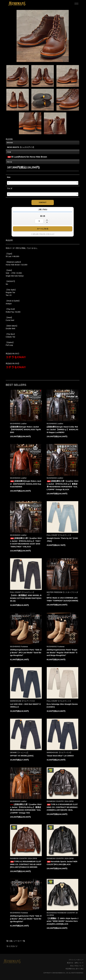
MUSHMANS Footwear (19, 647)
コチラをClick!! (16, 357)
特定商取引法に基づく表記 (75, 969)
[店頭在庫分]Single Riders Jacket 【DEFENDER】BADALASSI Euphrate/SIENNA (26, 484)
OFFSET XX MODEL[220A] (22, 756)
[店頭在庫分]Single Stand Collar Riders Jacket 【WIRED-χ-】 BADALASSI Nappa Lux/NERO (63, 430)
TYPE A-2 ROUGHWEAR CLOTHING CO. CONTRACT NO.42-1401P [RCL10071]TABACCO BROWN (26, 864)
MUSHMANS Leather (18, 424)
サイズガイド (12, 946)
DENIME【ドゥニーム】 (20, 752)
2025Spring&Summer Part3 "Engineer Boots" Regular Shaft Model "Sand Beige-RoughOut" (62, 652)
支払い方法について (77, 966)
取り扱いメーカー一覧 (16, 941)
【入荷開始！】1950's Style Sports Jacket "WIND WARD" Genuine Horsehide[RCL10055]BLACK (63, 921)
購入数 (43, 216)
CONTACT (43, 202)
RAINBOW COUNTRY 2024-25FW (60, 801)
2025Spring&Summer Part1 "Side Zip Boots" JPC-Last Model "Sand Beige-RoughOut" (26, 652)
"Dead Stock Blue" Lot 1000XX (60, 756)
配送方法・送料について (75, 963)
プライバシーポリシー (76, 960)
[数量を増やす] (47, 220)
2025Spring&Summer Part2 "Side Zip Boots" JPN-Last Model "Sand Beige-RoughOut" (26, 919)
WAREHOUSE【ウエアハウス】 (23, 701)
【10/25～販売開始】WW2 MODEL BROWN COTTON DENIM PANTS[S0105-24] (26, 598)
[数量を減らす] (47, 222)
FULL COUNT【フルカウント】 (59, 535)
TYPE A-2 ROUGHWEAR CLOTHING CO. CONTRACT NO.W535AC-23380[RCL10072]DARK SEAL (62, 807)
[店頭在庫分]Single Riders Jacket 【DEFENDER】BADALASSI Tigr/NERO (25, 430)
